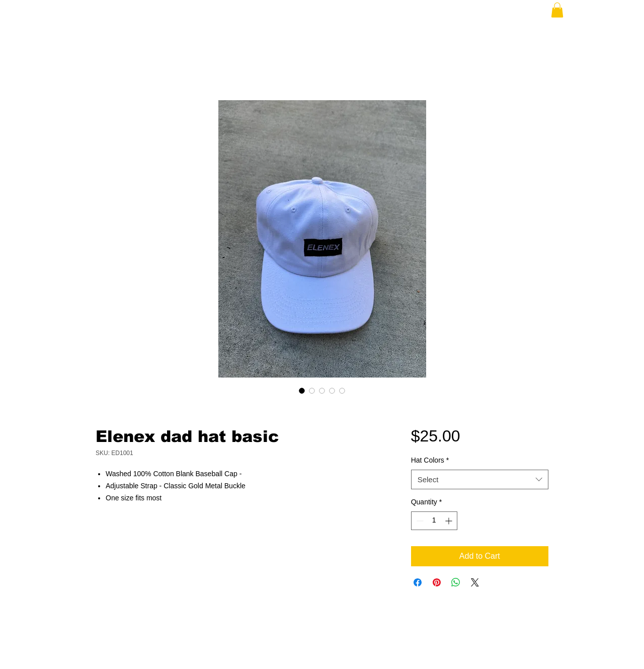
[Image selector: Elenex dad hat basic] (302, 391)
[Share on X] (475, 582)
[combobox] (480, 479)
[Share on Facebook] (418, 582)
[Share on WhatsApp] (456, 582)
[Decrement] (419, 521)
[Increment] (450, 521)
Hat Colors (430, 460)
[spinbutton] (434, 521)
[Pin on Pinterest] (437, 582)
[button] (557, 10)
